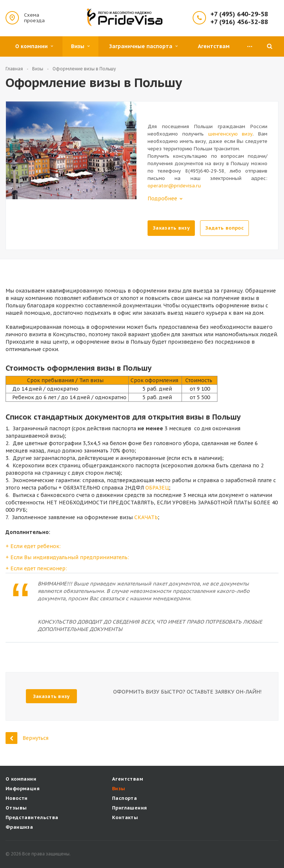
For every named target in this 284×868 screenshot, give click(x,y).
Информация (23, 789)
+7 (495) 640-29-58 (239, 14)
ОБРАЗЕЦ (157, 488)
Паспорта (124, 798)
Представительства (32, 817)
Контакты (125, 817)
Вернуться (27, 738)
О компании (34, 46)
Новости (17, 798)
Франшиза (19, 827)
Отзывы (16, 808)
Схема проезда (34, 18)
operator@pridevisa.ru (174, 186)
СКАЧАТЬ (146, 517)
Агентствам (214, 46)
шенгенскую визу (231, 134)
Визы (80, 46)
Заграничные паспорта (143, 46)
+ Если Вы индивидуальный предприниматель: (67, 557)
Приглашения (129, 808)
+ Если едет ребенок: (33, 546)
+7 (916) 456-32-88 (239, 22)
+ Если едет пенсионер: (36, 568)
